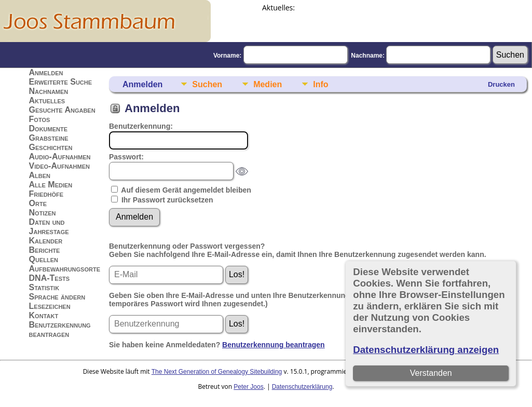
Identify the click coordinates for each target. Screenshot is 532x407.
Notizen (43, 213)
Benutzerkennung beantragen (60, 329)
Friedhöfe (46, 194)
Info (320, 84)
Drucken (501, 84)
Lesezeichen (50, 306)
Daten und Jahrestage (49, 227)
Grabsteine (49, 138)
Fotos (40, 119)
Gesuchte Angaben (62, 110)
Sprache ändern (57, 297)
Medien (268, 84)
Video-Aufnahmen (59, 166)
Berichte (45, 250)
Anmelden (46, 72)
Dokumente (49, 128)
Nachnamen (49, 91)
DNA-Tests (50, 278)
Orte (38, 203)
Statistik (44, 287)
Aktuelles (47, 100)
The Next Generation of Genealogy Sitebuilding (217, 372)
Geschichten (51, 147)
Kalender (46, 241)
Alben (40, 175)
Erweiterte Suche (61, 82)
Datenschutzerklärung (302, 387)
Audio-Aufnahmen (60, 157)
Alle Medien (51, 185)
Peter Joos (248, 387)
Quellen (44, 259)
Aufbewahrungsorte (65, 269)
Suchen (207, 84)
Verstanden (431, 373)
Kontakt (44, 315)
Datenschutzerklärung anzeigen (426, 350)
